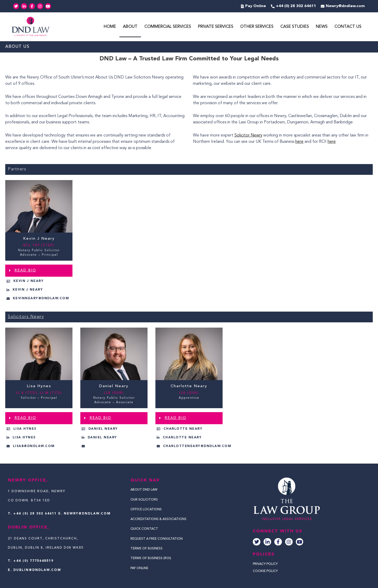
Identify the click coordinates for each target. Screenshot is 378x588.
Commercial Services (168, 27)
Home (110, 27)
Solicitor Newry (249, 136)
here (299, 142)
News (322, 27)
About (130, 27)
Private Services (216, 27)
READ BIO (25, 271)
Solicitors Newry (26, 317)
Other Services (257, 27)
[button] (39, 271)
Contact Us (348, 27)
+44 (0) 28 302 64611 (35, 514)
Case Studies (295, 27)
